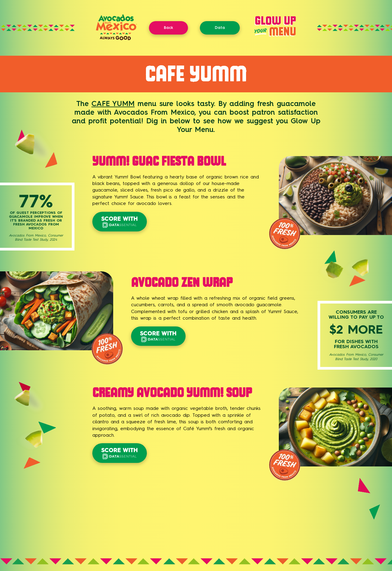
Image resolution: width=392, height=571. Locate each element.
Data (220, 28)
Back (168, 28)
